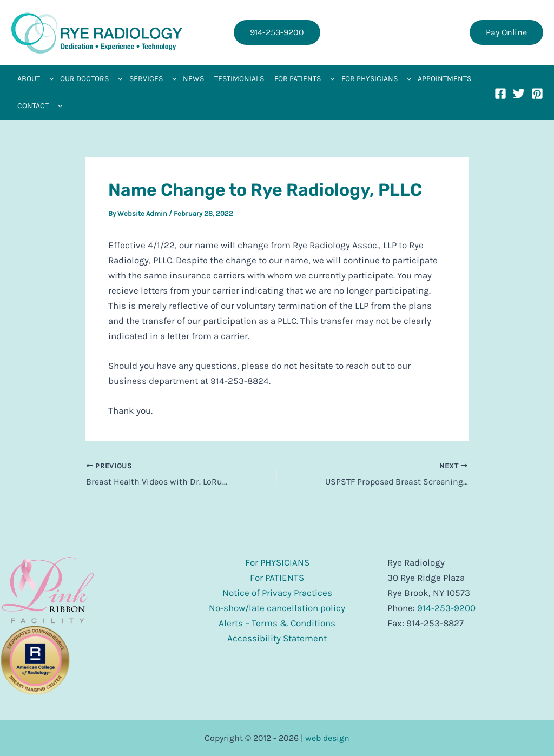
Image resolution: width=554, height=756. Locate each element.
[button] (277, 32)
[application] (49, 79)
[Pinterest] (537, 94)
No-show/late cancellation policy (277, 608)
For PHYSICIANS (277, 562)
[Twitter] (519, 94)
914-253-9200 (446, 608)
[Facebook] (500, 94)
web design (327, 738)
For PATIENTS (277, 578)
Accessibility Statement (277, 638)
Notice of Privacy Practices (277, 593)
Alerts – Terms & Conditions (277, 623)
